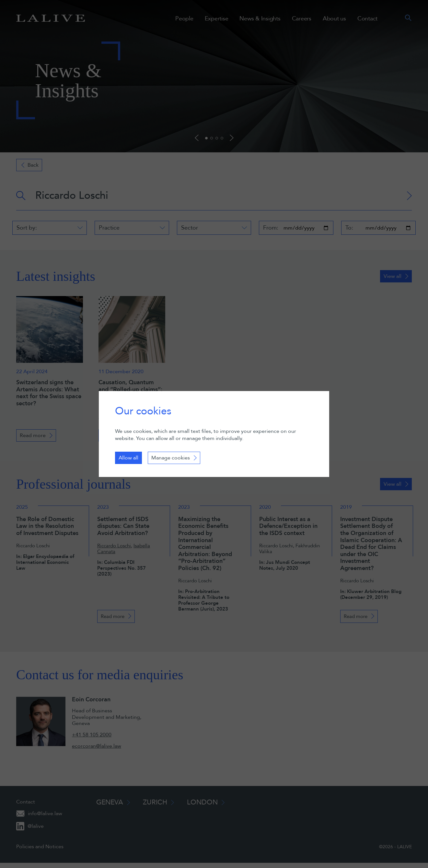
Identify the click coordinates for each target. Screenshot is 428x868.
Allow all (128, 458)
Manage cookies (171, 458)
